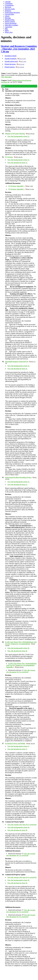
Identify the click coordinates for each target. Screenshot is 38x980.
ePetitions (8, 11)
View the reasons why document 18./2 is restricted (21, 855)
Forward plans (9, 14)
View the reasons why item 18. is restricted (22, 825)
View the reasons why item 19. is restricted (22, 877)
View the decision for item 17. (17, 749)
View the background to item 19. (18, 880)
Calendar (8, 2)
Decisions (8, 7)
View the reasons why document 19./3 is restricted (21, 916)
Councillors (9, 27)
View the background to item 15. (18, 482)
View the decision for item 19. (17, 883)
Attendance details (11, 56)
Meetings (8, 18)
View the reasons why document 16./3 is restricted (21, 671)
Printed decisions (14, 64)
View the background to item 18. (18, 827)
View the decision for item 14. (17, 369)
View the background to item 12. (18, 136)
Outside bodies (10, 20)
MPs (6, 29)
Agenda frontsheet (15, 59)
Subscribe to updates (11, 25)
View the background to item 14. (18, 366)
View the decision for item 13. (17, 163)
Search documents (11, 23)
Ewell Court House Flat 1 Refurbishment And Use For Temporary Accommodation (21, 644)
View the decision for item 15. (17, 485)
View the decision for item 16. (17, 651)
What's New (9, 32)
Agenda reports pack (15, 61)
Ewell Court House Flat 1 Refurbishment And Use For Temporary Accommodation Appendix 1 (21, 665)
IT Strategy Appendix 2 (21, 189)
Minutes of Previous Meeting (20, 134)
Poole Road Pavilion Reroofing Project (21, 478)
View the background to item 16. (18, 648)
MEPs (7, 30)
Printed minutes (14, 67)
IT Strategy (14, 157)
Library (7, 16)
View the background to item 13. (18, 160)
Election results (10, 9)
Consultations (9, 5)
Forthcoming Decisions (12, 12)
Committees (9, 3)
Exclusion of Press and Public (20, 743)
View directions (6, 77)
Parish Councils (10, 21)
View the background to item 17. (18, 746)
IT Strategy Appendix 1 (21, 186)
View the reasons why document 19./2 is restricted (21, 911)
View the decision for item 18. (17, 830)
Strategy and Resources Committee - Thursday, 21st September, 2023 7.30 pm (19, 49)
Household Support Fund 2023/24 (20, 362)
